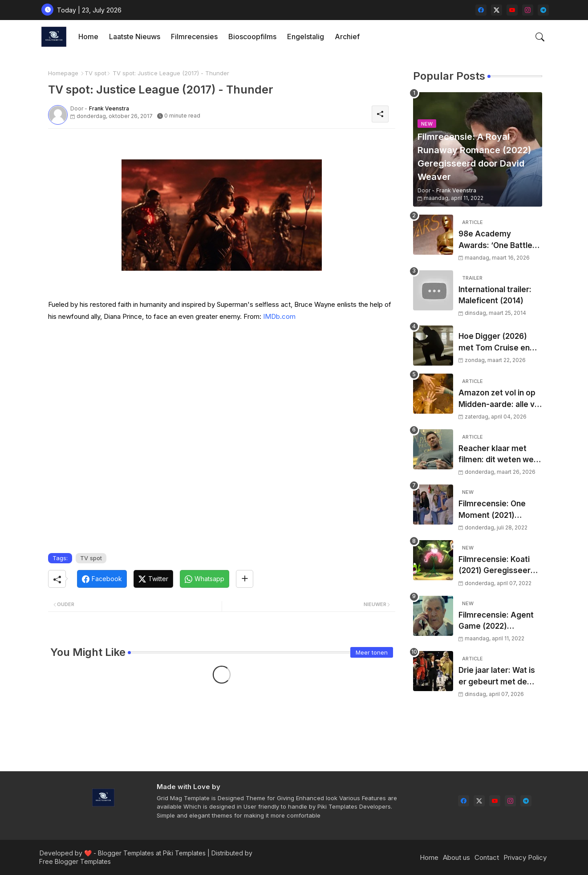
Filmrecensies (194, 37)
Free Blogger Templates (75, 861)
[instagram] (528, 10)
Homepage (63, 73)
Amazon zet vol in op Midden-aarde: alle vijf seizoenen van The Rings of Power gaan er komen (500, 399)
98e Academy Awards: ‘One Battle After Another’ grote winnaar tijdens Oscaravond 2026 (497, 240)
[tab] (88, 37)
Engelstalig (306, 37)
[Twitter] (153, 579)
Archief (347, 37)
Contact (487, 857)
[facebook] (481, 10)
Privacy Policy (525, 857)
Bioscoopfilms (252, 37)
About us (456, 857)
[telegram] (543, 10)
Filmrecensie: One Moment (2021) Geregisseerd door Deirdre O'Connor (494, 510)
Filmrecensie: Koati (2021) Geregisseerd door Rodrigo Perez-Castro (497, 566)
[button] (540, 37)
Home (88, 37)
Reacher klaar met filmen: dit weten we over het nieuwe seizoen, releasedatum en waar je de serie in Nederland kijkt (500, 455)
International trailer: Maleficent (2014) (495, 295)
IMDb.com (279, 316)
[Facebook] (102, 579)
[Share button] (245, 579)
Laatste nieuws (135, 37)
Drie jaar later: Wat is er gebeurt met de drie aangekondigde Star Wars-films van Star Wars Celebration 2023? (500, 677)
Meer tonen (372, 652)
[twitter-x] (497, 10)
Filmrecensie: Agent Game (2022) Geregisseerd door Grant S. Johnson (496, 621)
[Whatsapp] (205, 579)
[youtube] (512, 10)
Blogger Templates (126, 853)
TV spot (95, 73)
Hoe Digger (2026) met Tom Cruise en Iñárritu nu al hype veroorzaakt (494, 343)
